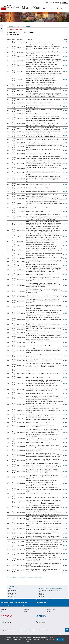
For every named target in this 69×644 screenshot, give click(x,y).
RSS (2, 611)
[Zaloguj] (66, 9)
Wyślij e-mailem (6, 622)
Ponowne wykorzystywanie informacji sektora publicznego (14, 603)
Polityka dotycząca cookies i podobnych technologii (13, 605)
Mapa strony (4, 609)
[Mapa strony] (62, 9)
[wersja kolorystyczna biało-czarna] (63, 3)
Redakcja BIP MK (51, 609)
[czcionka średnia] (52, 3)
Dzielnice (28, 26)
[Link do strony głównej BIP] (25, 8)
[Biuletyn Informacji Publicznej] (17, 617)
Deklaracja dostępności (41, 603)
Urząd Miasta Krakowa (26, 630)
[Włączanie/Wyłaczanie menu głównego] (53, 8)
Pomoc (26, 611)
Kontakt (49, 611)
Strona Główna (12, 26)
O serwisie (27, 609)
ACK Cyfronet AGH (34, 630)
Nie (62, 640)
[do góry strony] (67, 630)
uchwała (65, 42)
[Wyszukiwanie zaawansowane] (57, 8)
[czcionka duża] (54, 2)
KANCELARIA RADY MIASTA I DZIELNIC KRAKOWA (50, 589)
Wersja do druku (41, 622)
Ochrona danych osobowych (8, 600)
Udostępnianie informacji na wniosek (44, 600)
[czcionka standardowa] (51, 3)
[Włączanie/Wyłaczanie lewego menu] (2, 28)
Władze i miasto (21, 26)
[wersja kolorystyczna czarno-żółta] (65, 3)
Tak (58, 640)
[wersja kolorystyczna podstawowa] (61, 3)
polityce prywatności (31, 640)
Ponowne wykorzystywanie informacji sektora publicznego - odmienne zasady (25, 577)
